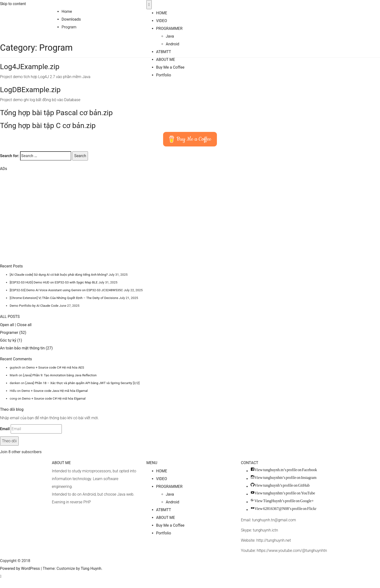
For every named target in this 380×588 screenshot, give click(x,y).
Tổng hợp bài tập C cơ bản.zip (48, 125)
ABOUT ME (166, 60)
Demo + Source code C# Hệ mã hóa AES (55, 367)
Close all (24, 325)
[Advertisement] (36, 223)
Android (173, 44)
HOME (162, 13)
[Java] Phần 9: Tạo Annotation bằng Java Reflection (60, 375)
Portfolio (164, 75)
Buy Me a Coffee (170, 67)
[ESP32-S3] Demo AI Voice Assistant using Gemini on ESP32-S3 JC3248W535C (66, 290)
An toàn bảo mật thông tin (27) (26, 348)
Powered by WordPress (20, 568)
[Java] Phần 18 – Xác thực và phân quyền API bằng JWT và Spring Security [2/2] (83, 383)
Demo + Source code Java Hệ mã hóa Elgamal (55, 391)
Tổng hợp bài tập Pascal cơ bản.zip (56, 113)
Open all (7, 325)
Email (5, 429)
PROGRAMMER (169, 28)
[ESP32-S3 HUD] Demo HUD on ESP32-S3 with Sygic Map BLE (54, 282)
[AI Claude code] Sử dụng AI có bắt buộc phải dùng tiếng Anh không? (59, 275)
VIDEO (162, 21)
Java (170, 36)
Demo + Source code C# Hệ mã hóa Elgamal (54, 399)
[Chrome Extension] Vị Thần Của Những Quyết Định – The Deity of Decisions (64, 298)
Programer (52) (13, 333)
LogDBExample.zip (30, 90)
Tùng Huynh (62, 4)
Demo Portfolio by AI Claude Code (34, 306)
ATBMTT (164, 52)
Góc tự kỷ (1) (11, 340)
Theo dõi (9, 441)
